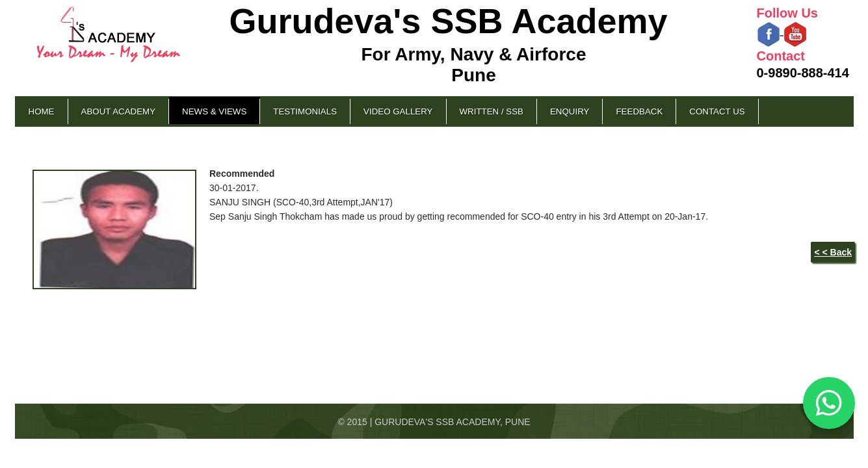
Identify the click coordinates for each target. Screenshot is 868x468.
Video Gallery (398, 111)
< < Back (833, 252)
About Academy (119, 111)
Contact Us (717, 111)
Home (42, 111)
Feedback (639, 111)
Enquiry (570, 111)
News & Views (214, 111)
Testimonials (305, 111)
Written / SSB (492, 111)
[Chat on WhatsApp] (829, 403)
